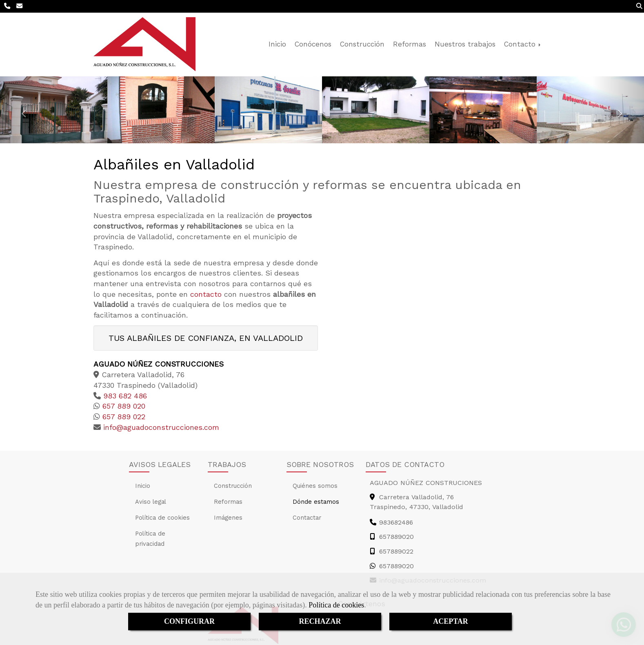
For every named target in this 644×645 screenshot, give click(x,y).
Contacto (523, 44)
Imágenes (228, 518)
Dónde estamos (316, 502)
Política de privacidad (150, 539)
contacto (206, 294)
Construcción (362, 44)
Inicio (277, 44)
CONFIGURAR (189, 621)
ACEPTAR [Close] (451, 621)
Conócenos (313, 44)
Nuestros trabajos (465, 44)
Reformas (410, 44)
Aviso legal (151, 502)
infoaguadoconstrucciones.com (160, 427)
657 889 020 (123, 406)
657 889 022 (123, 417)
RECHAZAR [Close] (320, 621)
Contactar (307, 518)
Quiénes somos (315, 486)
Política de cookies (336, 605)
